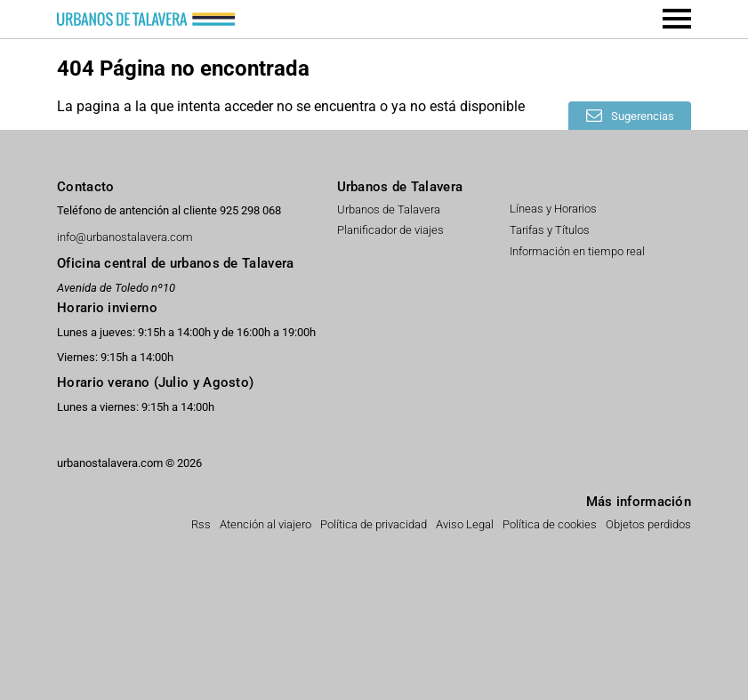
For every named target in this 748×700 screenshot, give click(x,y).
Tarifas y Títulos (550, 230)
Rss (201, 524)
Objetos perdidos (648, 524)
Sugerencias (641, 116)
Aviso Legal (465, 524)
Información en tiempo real (577, 251)
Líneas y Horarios (553, 209)
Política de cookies (550, 524)
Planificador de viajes (390, 230)
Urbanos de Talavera (389, 209)
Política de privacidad (374, 524)
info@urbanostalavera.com (125, 237)
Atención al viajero (265, 524)
